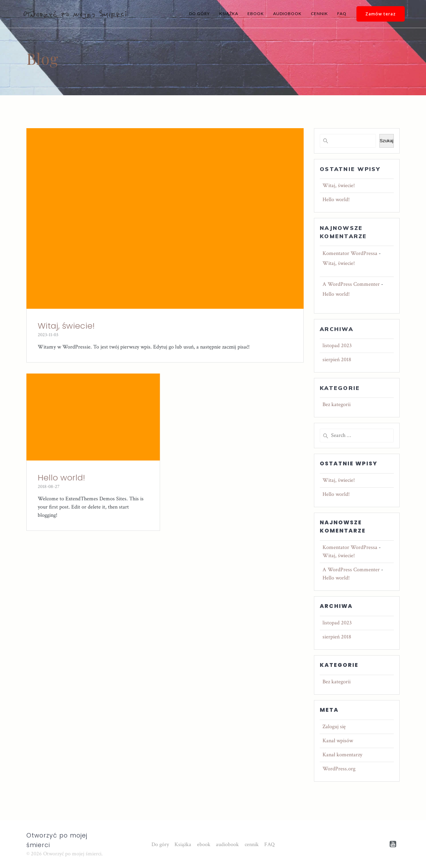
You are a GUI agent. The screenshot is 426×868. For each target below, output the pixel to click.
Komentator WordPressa (350, 253)
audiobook (287, 14)
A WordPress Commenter (351, 284)
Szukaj (387, 141)
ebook (256, 14)
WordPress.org (339, 769)
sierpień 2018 (337, 360)
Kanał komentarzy (342, 755)
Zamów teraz (381, 14)
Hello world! (61, 478)
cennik (319, 14)
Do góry (199, 14)
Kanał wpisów (338, 741)
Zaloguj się (334, 727)
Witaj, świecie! (66, 326)
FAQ (342, 14)
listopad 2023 (337, 346)
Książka (229, 14)
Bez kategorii (337, 405)
